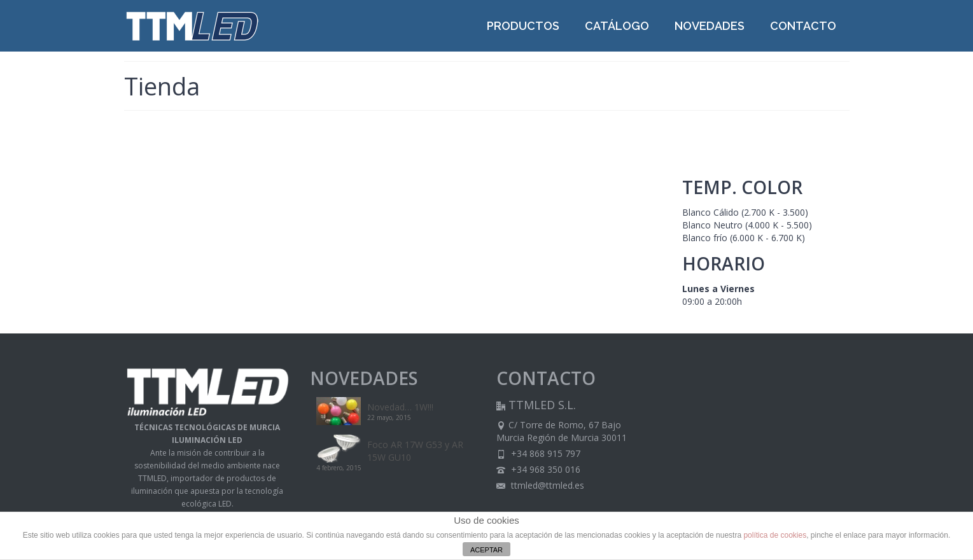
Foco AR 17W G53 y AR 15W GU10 (415, 451)
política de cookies (775, 535)
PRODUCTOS (523, 26)
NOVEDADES (710, 26)
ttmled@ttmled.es (540, 485)
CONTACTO (803, 26)
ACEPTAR (486, 550)
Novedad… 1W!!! (400, 407)
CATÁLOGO (617, 26)
